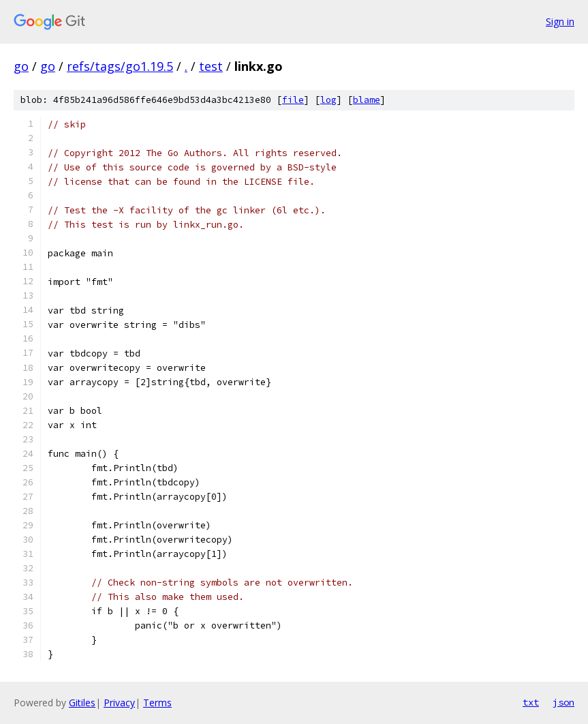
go (21, 66)
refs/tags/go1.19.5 (120, 66)
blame (367, 100)
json (563, 702)
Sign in (560, 21)
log (328, 100)
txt (531, 702)
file (293, 100)
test (211, 66)
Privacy (119, 703)
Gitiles (82, 703)
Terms (157, 703)
